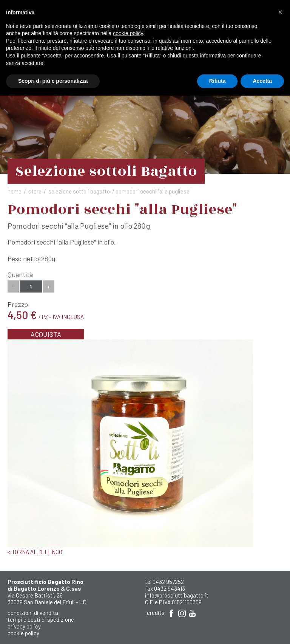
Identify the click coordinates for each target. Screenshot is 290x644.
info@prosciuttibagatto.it (177, 595)
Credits (156, 613)
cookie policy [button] (128, 33)
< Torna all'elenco (35, 552)
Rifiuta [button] (217, 81)
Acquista (46, 334)
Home (15, 191)
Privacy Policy (24, 626)
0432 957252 (168, 582)
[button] (280, 12)
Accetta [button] (262, 81)
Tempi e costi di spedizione (41, 619)
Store (35, 191)
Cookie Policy (23, 633)
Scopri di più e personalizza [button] (53, 81)
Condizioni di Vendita (33, 613)
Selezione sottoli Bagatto (79, 191)
